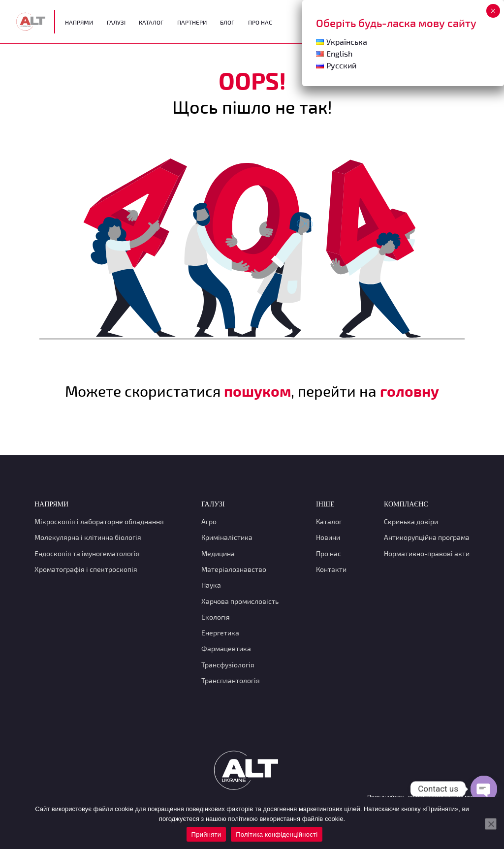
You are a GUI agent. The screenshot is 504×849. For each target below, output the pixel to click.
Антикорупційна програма (427, 537)
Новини (328, 537)
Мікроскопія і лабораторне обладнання (99, 521)
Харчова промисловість (240, 601)
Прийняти (206, 834)
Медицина (218, 553)
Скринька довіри (411, 521)
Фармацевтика (226, 648)
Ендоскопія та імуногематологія (87, 553)
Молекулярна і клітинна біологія (88, 537)
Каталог (151, 22)
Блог (227, 22)
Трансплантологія (231, 680)
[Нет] (491, 824)
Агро (209, 521)
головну (409, 391)
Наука (211, 585)
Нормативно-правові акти (427, 553)
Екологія (216, 617)
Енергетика (220, 633)
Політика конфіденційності (277, 834)
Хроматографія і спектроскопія (86, 569)
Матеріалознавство (234, 569)
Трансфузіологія (228, 665)
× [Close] (493, 11)
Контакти (331, 569)
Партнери (192, 22)
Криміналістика (227, 537)
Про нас (329, 553)
